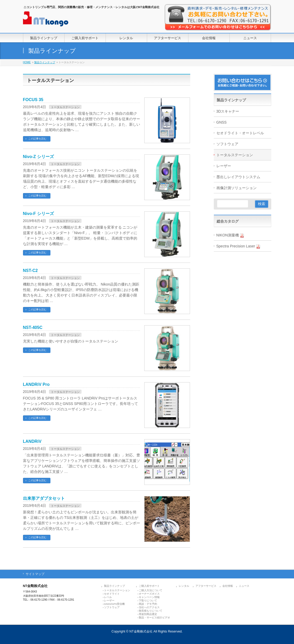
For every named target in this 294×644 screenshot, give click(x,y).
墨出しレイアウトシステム (238, 177)
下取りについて (148, 600)
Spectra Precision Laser (238, 246)
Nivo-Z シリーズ (38, 157)
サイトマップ (35, 573)
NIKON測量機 (230, 235)
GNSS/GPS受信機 (114, 603)
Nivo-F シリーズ (38, 214)
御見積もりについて (151, 610)
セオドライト (112, 593)
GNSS (222, 122)
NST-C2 (30, 271)
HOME (27, 62)
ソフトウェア (227, 144)
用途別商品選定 (148, 613)
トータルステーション (65, 107)
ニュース (244, 585)
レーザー (224, 166)
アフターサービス (206, 585)
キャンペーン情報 (149, 596)
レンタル (184, 585)
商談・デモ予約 (148, 603)
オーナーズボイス (149, 593)
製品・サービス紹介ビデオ (154, 617)
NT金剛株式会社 (141, 631)
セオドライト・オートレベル (240, 133)
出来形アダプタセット (44, 498)
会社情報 (228, 585)
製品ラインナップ (45, 62)
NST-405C (33, 327)
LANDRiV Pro (36, 384)
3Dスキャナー (228, 111)
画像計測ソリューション (237, 188)
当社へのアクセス (149, 607)
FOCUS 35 (33, 100)
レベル (108, 596)
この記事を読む (37, 139)
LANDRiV (32, 441)
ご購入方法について (151, 590)
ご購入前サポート (149, 585)
